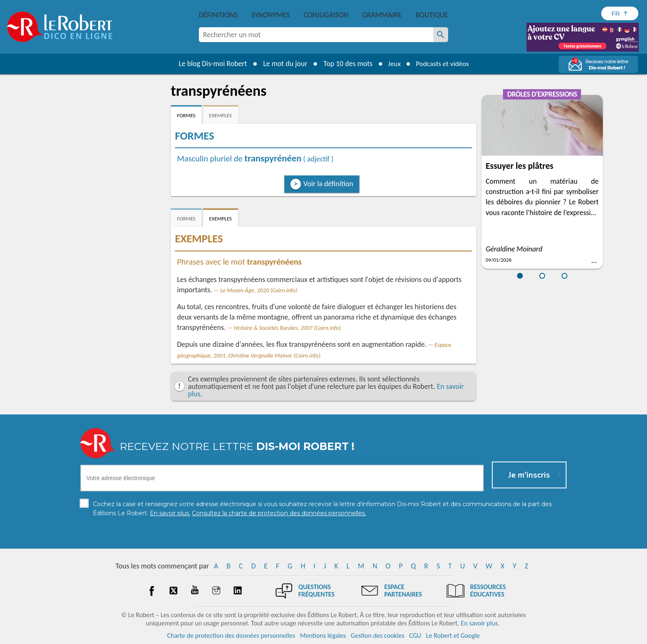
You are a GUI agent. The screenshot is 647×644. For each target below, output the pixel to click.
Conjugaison (326, 15)
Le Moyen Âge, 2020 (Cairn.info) (259, 290)
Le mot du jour (283, 64)
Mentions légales (323, 636)
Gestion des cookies (378, 636)
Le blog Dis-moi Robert (210, 64)
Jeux (393, 64)
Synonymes (270, 15)
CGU (415, 636)
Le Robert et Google (453, 636)
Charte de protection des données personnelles (231, 636)
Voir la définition (328, 184)
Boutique (432, 15)
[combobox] (316, 35)
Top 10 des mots (346, 64)
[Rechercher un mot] (441, 35)
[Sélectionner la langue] (620, 13)
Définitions (218, 15)
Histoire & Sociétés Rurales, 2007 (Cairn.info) (287, 328)
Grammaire (382, 15)
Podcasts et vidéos (443, 64)
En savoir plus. (480, 623)
